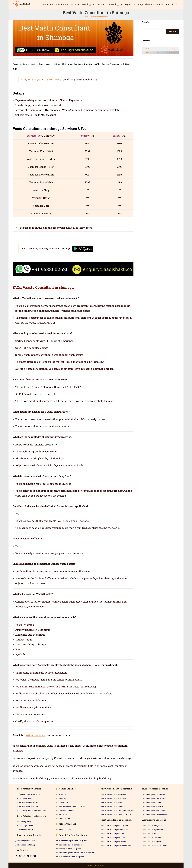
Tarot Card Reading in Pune (112, 833)
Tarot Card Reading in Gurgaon (114, 842)
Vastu (158, 49)
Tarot (148, 52)
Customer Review (67, 810)
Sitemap (63, 798)
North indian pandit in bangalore (73, 841)
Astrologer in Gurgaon (152, 842)
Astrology (148, 49)
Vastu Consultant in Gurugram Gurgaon (117, 810)
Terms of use (64, 818)
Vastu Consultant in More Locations (116, 814)
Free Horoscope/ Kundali (28, 802)
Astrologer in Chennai (152, 838)
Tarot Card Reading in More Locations (117, 845)
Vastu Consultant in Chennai (113, 806)
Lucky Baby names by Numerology (32, 810)
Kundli (158, 52)
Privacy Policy (65, 814)
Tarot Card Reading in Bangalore (114, 826)
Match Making (171, 52)
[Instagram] (24, 856)
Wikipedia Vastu (35, 735)
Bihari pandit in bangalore (70, 849)
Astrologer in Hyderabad (153, 829)
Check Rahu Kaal (24, 798)
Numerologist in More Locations (156, 814)
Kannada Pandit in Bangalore (71, 857)
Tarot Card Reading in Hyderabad (115, 829)
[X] (17, 856)
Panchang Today (24, 822)
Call (23, 79)
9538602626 (52, 79)
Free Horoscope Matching (28, 806)
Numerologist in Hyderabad (154, 798)
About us (63, 794)
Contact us (64, 802)
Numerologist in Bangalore (154, 794)
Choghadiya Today (25, 826)
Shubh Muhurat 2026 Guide (29, 794)
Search (173, 31)
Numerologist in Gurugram (154, 810)
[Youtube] (35, 856)
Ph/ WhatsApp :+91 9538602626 (72, 806)
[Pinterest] (31, 856)
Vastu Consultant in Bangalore (114, 794)
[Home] (81, 17)
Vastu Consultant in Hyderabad (114, 798)
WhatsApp (34, 79)
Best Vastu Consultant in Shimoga (98, 17)
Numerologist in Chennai (153, 806)
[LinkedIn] (28, 856)
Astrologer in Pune (150, 833)
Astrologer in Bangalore (152, 826)
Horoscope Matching (26, 845)
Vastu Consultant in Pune (112, 802)
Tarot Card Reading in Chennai (114, 838)
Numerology (171, 49)
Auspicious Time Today (27, 829)
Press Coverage (65, 829)
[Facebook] (20, 856)
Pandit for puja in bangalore (71, 845)
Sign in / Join (163, 4)
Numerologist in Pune (152, 802)
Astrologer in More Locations (155, 845)
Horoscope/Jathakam (26, 841)
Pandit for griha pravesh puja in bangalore (77, 853)
